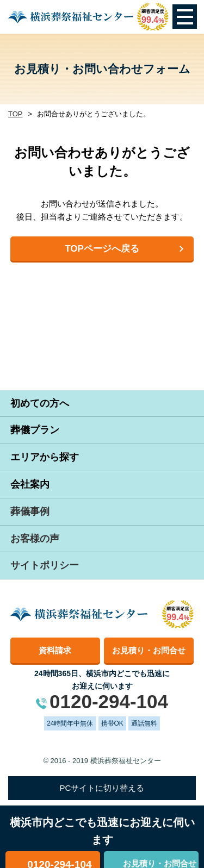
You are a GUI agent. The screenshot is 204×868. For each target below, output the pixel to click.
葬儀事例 (30, 511)
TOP (16, 114)
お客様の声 (35, 539)
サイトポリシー (45, 565)
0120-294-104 (109, 701)
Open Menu (185, 17)
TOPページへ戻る (102, 249)
